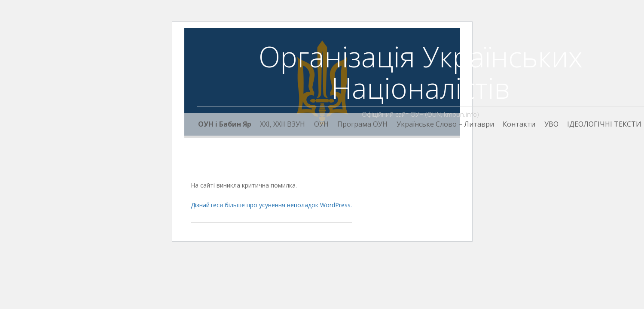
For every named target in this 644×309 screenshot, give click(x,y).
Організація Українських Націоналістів (421, 72)
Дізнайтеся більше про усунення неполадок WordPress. (271, 205)
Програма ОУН (362, 124)
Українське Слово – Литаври (445, 124)
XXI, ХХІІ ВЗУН (282, 124)
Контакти (519, 124)
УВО (551, 124)
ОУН (321, 124)
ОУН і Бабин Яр (225, 124)
